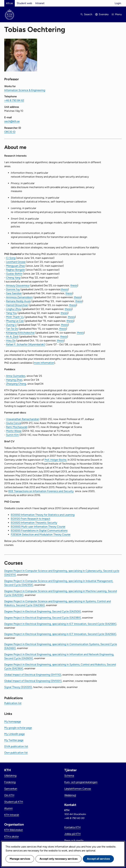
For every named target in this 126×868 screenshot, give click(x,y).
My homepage (13, 721)
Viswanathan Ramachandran (23, 419)
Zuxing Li (11, 325)
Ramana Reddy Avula (18, 301)
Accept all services (98, 859)
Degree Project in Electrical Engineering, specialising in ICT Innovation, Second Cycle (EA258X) (60, 624)
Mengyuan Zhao (16, 266)
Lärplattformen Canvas (78, 789)
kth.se (10, 3)
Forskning (10, 782)
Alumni (8, 808)
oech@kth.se (12, 121)
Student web (24, 3)
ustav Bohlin (15, 274)
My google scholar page (18, 728)
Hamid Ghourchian (17, 305)
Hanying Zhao (14, 380)
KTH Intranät (12, 815)
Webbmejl (70, 795)
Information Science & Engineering (25, 90)
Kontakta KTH (72, 827)
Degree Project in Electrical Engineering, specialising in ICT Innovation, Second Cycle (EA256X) (60, 634)
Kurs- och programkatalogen (81, 782)
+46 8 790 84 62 (14, 100)
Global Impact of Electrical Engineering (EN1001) (33, 681)
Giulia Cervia (14, 423)
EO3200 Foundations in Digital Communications (39, 530)
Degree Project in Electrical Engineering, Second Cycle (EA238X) (43, 618)
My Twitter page (14, 740)
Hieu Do (11, 340)
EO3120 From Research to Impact (31, 519)
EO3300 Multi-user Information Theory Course (38, 527)
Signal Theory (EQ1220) (18, 687)
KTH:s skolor (11, 836)
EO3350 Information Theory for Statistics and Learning (43, 515)
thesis (74, 285)
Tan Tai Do (12, 329)
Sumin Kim (12, 435)
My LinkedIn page (15, 734)
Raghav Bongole (16, 270)
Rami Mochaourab (17, 427)
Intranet (40, 3)
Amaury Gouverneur (18, 285)
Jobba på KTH (72, 834)
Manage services (20, 859)
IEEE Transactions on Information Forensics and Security (41, 491)
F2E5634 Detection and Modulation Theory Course (41, 534)
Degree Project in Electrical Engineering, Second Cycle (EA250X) (43, 611)
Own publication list (16, 753)
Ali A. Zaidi (12, 337)
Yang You (11, 313)
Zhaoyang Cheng (16, 384)
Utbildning (10, 776)
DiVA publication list (16, 746)
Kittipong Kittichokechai (20, 333)
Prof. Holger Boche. (56, 460)
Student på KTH (14, 802)
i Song (12, 258)
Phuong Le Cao (15, 321)
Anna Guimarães (16, 376)
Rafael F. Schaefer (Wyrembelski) (26, 344)
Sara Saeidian (14, 293)
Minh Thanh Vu (15, 317)
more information (44, 363)
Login (118, 3)
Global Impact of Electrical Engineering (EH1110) (33, 675)
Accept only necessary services (58, 859)
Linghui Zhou (14, 309)
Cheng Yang (13, 278)
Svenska (104, 14)
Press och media (74, 840)
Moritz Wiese (14, 431)
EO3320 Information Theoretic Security (34, 523)
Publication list (13, 703)
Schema (69, 776)
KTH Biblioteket (14, 830)
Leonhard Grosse (16, 262)
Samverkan (11, 789)
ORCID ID (10, 132)
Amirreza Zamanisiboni (19, 297)
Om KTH (9, 795)
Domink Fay (13, 289)
